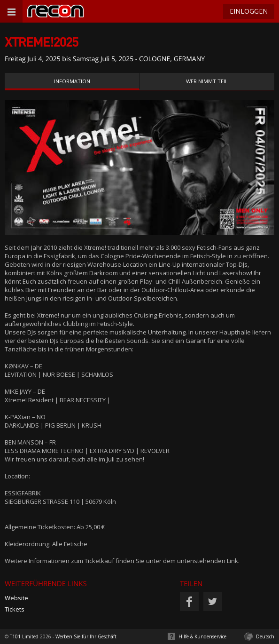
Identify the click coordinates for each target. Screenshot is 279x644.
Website (16, 598)
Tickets (15, 609)
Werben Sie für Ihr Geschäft (86, 636)
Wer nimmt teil (207, 81)
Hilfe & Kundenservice (202, 636)
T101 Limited (24, 636)
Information (72, 81)
